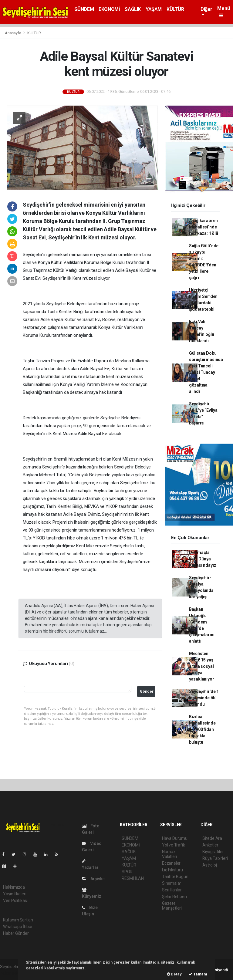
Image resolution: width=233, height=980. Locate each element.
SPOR (127, 872)
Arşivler (94, 879)
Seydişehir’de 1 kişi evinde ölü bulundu (204, 698)
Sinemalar (172, 883)
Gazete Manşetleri (172, 906)
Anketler (210, 845)
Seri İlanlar (172, 890)
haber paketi (12, 973)
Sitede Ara (212, 838)
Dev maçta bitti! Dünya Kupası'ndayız (203, 559)
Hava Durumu (175, 838)
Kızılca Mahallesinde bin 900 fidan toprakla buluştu (202, 729)
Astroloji (210, 865)
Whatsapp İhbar (18, 927)
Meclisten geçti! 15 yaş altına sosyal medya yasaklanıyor (202, 666)
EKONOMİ (109, 9)
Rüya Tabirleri (215, 858)
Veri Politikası (15, 901)
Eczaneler (171, 863)
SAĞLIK (133, 9)
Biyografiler (213, 852)
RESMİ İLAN (133, 878)
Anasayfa (13, 33)
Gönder (147, 691)
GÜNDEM (84, 9)
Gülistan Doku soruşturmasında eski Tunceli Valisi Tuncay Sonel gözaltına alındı (206, 372)
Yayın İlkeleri (15, 894)
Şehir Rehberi (174, 897)
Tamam (198, 974)
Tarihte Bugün (175, 877)
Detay (174, 974)
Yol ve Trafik (174, 845)
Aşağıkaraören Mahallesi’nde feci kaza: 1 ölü (204, 227)
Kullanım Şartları (18, 920)
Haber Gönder (16, 933)
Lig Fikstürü (172, 870)
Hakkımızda (14, 887)
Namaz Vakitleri (169, 854)
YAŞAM (154, 9)
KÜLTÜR (175, 9)
